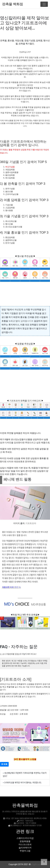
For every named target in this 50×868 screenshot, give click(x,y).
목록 (4, 764)
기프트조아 (31, 523)
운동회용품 (25, 841)
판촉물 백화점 (13, 4)
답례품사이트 (27, 321)
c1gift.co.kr (36, 864)
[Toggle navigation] (44, 4)
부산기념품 (10, 167)
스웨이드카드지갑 (25, 838)
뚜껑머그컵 (25, 851)
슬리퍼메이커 (25, 848)
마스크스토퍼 (25, 844)
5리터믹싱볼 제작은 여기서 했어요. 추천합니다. (23, 782)
